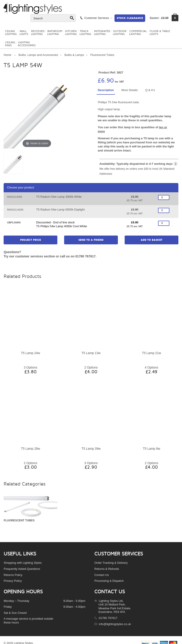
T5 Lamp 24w (30, 353)
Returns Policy (13, 575)
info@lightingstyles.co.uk (115, 624)
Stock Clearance (130, 18)
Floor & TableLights (160, 33)
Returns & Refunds (107, 569)
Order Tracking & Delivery (111, 563)
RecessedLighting (38, 33)
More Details (130, 90)
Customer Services (96, 18)
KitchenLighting (71, 33)
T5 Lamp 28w (30, 449)
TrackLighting (85, 33)
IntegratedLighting (102, 33)
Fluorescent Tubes (102, 55)
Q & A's (150, 90)
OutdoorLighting (120, 33)
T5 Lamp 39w (91, 449)
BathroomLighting (55, 33)
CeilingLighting (11, 33)
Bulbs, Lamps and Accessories (38, 55)
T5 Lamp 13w (91, 353)
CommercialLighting (138, 33)
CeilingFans (10, 44)
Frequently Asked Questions (22, 569)
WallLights (24, 33)
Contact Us (102, 575)
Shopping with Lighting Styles (23, 563)
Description (106, 90)
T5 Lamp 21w (152, 353)
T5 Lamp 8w (152, 449)
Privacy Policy (13, 581)
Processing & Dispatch (109, 581)
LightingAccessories (27, 44)
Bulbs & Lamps (74, 55)
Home (7, 55)
